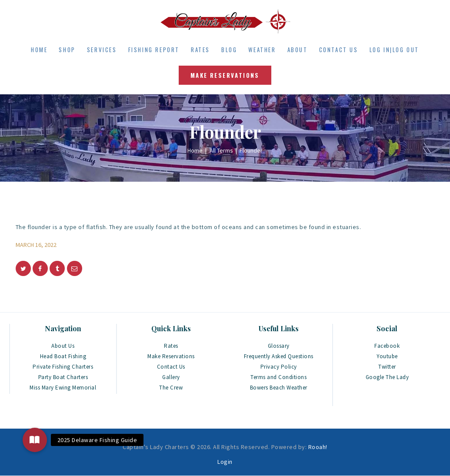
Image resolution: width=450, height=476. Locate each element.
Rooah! (318, 447)
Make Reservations (171, 356)
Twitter (387, 367)
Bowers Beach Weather (279, 388)
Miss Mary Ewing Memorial (63, 388)
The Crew (171, 388)
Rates (171, 346)
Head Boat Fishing (63, 356)
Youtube (387, 356)
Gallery (171, 377)
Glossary (279, 346)
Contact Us (171, 367)
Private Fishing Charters (63, 367)
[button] (35, 440)
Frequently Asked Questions (279, 356)
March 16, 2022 (36, 245)
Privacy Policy (279, 367)
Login (225, 462)
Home (195, 150)
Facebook (387, 346)
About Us (63, 346)
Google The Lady (387, 377)
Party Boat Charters (63, 377)
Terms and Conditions (278, 377)
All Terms (221, 150)
